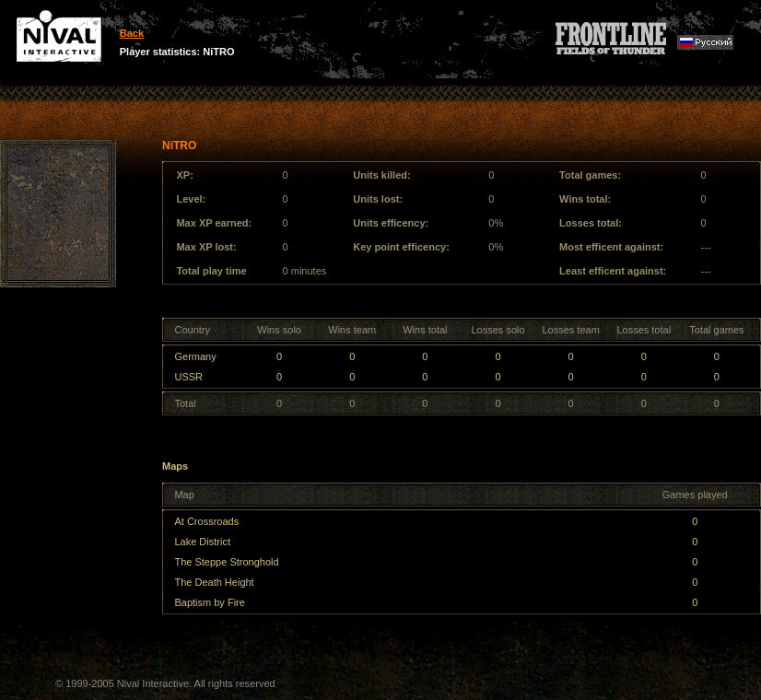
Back (132, 33)
